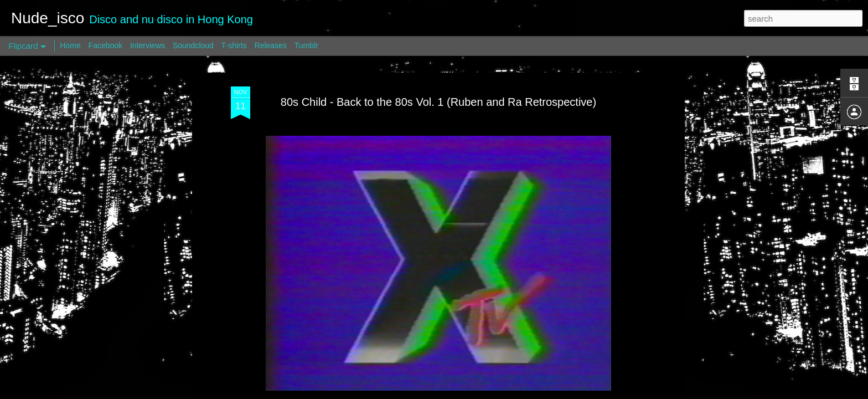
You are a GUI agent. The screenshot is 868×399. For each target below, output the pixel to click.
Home (70, 45)
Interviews (148, 45)
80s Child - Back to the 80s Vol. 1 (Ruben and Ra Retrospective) (438, 102)
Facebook (105, 45)
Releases (271, 45)
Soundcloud (193, 45)
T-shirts (234, 45)
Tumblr (306, 45)
